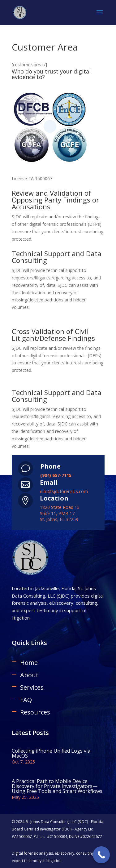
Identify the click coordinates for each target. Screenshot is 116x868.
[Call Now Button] (101, 855)
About (29, 675)
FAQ (26, 700)
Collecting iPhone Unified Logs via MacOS (51, 753)
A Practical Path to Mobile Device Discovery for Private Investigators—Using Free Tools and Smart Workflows (57, 786)
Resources (35, 712)
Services (32, 687)
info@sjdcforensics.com (64, 491)
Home (29, 663)
